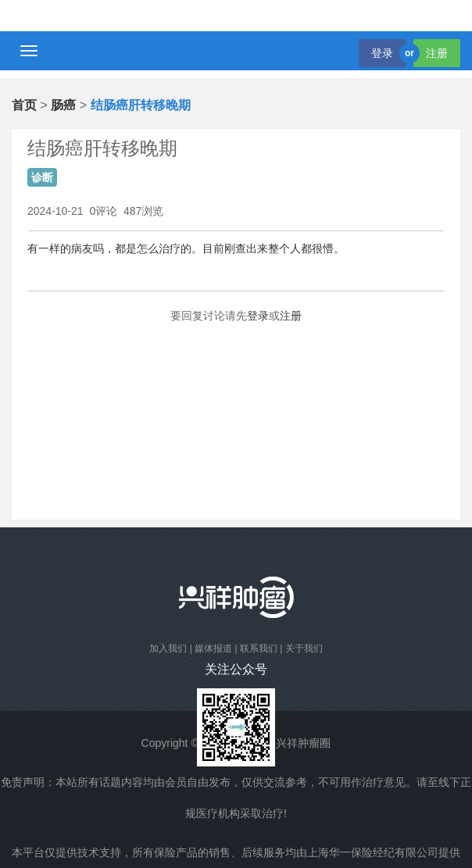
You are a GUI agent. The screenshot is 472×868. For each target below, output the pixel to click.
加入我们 (168, 648)
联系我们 (259, 648)
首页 (24, 105)
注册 (437, 53)
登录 (382, 53)
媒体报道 (213, 648)
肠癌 (63, 105)
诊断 (42, 177)
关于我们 (304, 648)
